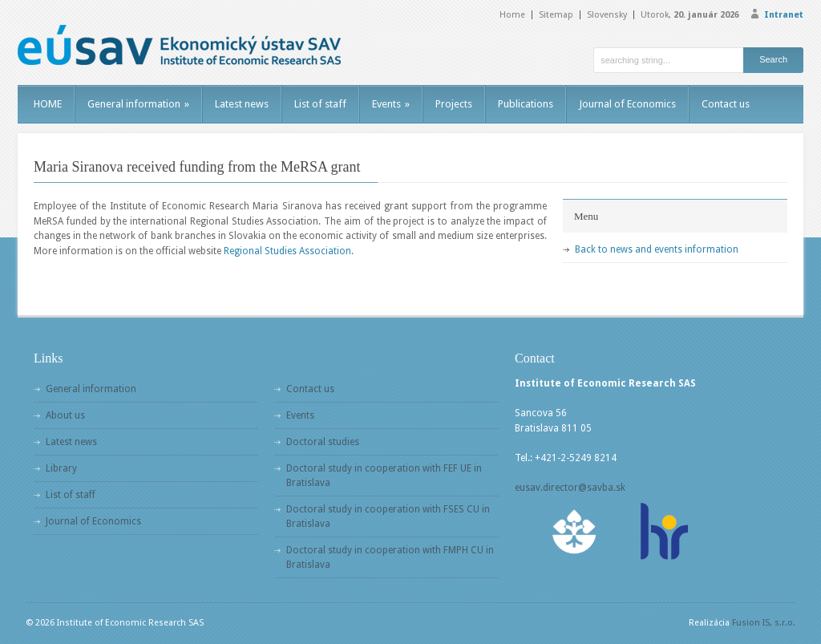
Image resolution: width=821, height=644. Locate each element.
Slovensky (607, 15)
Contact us (726, 104)
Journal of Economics (627, 104)
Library (61, 468)
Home (512, 15)
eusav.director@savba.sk (570, 488)
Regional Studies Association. (289, 251)
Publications (526, 104)
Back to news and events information (657, 249)
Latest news (242, 104)
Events (391, 104)
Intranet (784, 15)
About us (65, 415)
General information (138, 104)
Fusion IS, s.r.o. (764, 623)
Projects (454, 104)
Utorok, (690, 15)
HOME (48, 104)
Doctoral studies (323, 442)
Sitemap (556, 15)
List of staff (320, 104)
